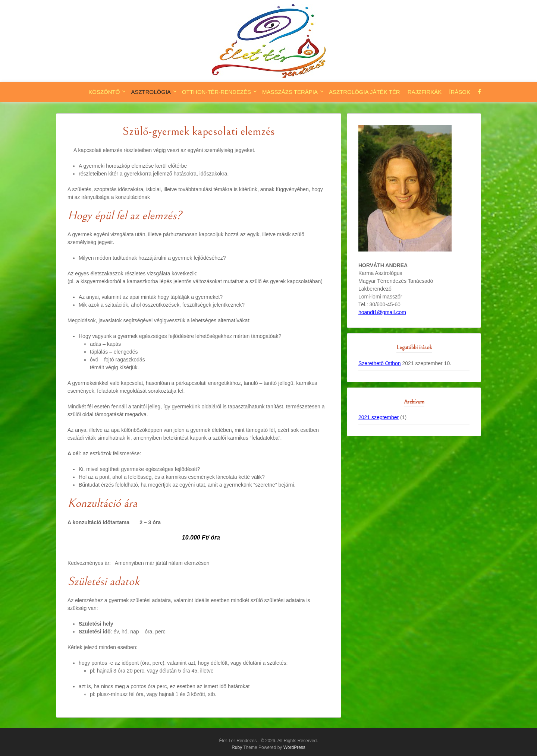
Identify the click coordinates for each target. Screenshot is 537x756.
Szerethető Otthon (380, 363)
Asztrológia (151, 92)
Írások (460, 92)
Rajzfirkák (425, 92)
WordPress (294, 747)
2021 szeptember (379, 417)
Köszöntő (104, 92)
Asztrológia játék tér (365, 92)
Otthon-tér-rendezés (216, 92)
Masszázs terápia (290, 92)
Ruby (237, 747)
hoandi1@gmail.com (382, 312)
